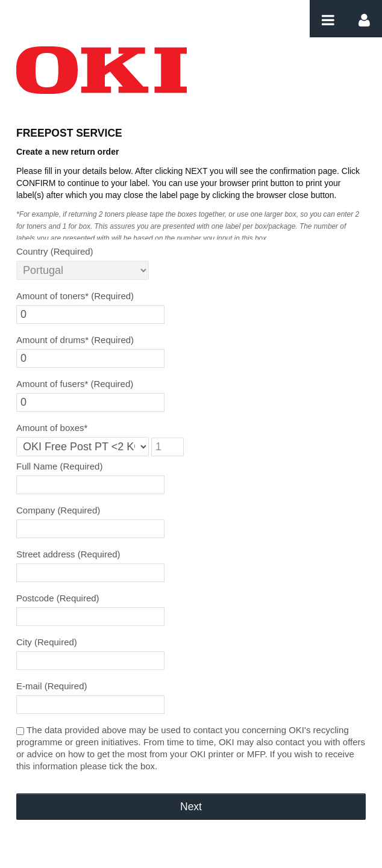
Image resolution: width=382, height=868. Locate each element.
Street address (68, 554)
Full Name (59, 466)
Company (58, 510)
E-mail (52, 686)
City (47, 642)
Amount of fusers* (75, 384)
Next (191, 807)
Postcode (58, 598)
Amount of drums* (75, 340)
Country (55, 251)
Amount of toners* (75, 296)
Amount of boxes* (52, 428)
